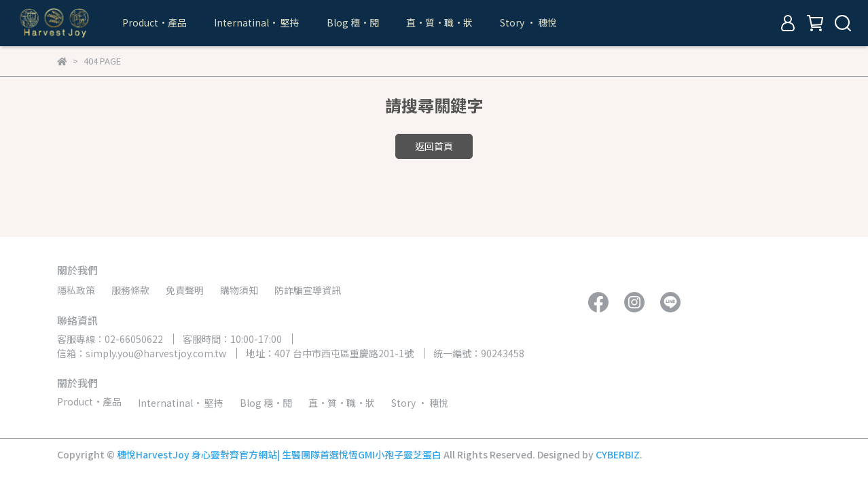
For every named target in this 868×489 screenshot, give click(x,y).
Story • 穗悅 (528, 22)
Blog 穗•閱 (353, 22)
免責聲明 (185, 290)
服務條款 (130, 290)
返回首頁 (434, 146)
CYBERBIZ (618, 454)
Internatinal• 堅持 (257, 22)
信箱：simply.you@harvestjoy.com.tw (142, 353)
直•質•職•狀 (439, 22)
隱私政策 (76, 290)
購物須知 (239, 290)
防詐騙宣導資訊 (308, 290)
